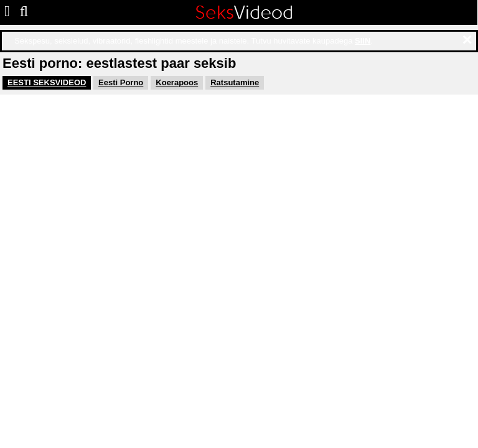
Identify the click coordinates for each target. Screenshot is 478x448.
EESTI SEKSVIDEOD (47, 82)
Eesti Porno (121, 82)
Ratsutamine (235, 82)
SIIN (363, 41)
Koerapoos (177, 82)
